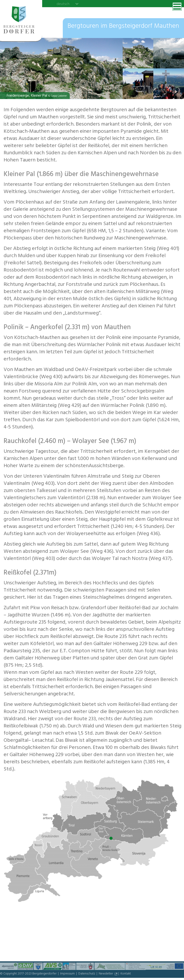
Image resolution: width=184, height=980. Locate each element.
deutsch (63, 4)
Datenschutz (87, 974)
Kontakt (126, 974)
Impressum (68, 974)
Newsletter (106, 974)
